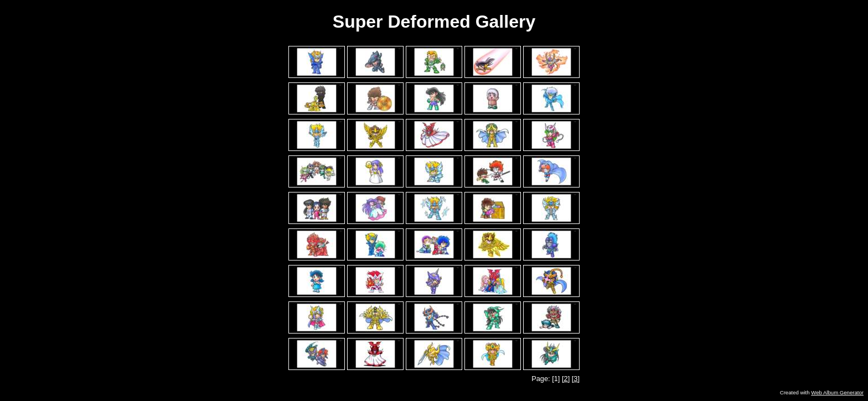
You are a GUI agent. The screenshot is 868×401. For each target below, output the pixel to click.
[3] (576, 379)
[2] (566, 379)
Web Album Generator (837, 392)
